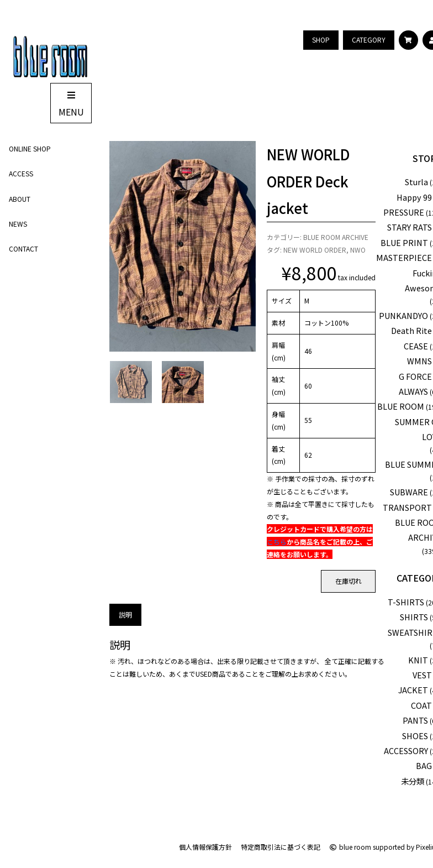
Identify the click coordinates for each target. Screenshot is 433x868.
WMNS (419, 361)
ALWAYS (413, 391)
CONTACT (23, 249)
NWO (358, 250)
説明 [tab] (125, 615)
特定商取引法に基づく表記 (281, 847)
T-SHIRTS (406, 602)
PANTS (415, 720)
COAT (421, 705)
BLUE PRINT (404, 242)
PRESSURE (404, 212)
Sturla (416, 182)
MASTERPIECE (404, 257)
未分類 (413, 781)
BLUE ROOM (401, 406)
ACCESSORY (406, 751)
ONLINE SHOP (30, 148)
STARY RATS (410, 227)
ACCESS (21, 173)
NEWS (18, 224)
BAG (424, 765)
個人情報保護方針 (205, 847)
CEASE (416, 346)
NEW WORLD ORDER (315, 250)
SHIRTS (414, 617)
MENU (71, 104)
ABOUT (20, 199)
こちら (277, 542)
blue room (350, 847)
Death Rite (411, 330)
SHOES (415, 736)
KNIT (418, 660)
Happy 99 (414, 197)
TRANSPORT (407, 507)
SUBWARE (409, 492)
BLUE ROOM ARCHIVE (336, 237)
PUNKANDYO (403, 315)
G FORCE (415, 376)
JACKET (413, 690)
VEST (422, 675)
